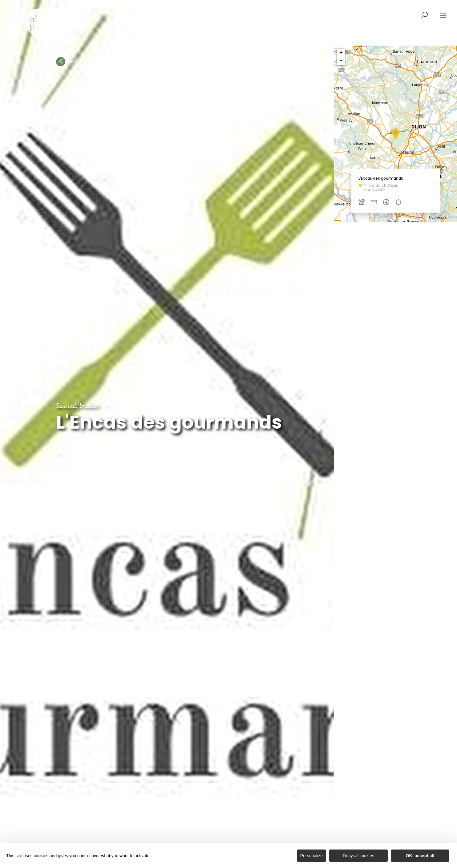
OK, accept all (420, 856)
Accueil (76, 61)
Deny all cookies (358, 856)
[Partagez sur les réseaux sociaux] (61, 60)
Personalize (311, 856)
